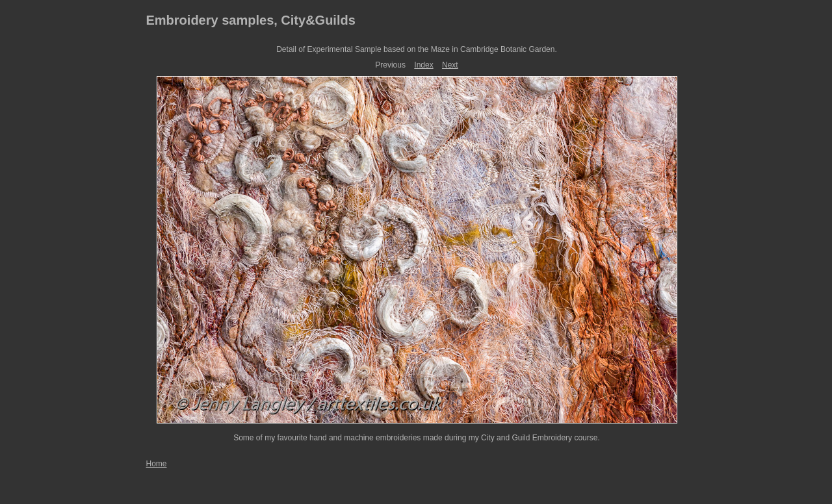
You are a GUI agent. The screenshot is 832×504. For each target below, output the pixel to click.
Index (423, 65)
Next (450, 65)
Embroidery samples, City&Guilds (251, 20)
